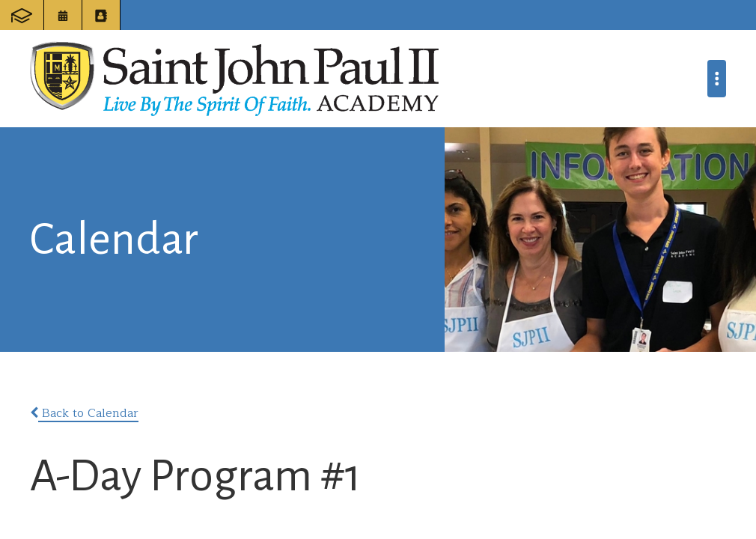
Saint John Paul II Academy (234, 79)
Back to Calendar (84, 413)
